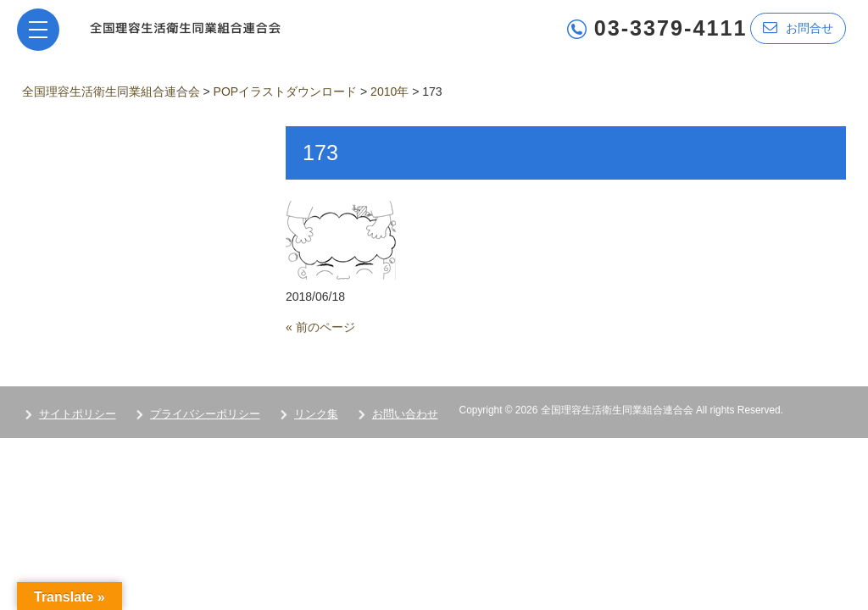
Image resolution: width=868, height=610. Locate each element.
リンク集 (316, 414)
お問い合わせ (405, 414)
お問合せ (798, 28)
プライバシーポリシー (205, 414)
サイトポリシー (78, 414)
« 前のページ (320, 327)
